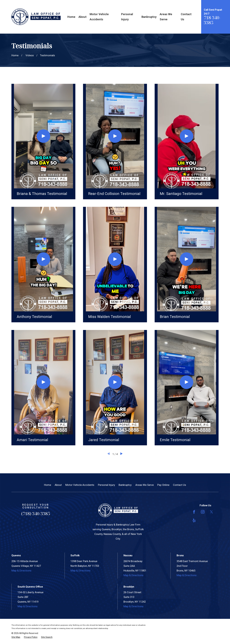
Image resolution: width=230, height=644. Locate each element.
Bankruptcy (125, 485)
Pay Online (163, 485)
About (58, 485)
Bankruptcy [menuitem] (149, 17)
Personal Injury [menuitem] (127, 17)
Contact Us (179, 485)
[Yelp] (194, 520)
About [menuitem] (82, 17)
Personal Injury (106, 485)
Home (48, 485)
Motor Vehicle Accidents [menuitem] (99, 17)
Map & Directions (21, 571)
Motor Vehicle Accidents (80, 485)
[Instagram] (203, 512)
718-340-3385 (212, 20)
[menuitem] (16, 637)
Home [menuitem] (71, 17)
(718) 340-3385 (36, 514)
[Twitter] (211, 512)
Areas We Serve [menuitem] (166, 17)
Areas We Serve (145, 485)
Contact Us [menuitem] (186, 17)
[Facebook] (194, 512)
